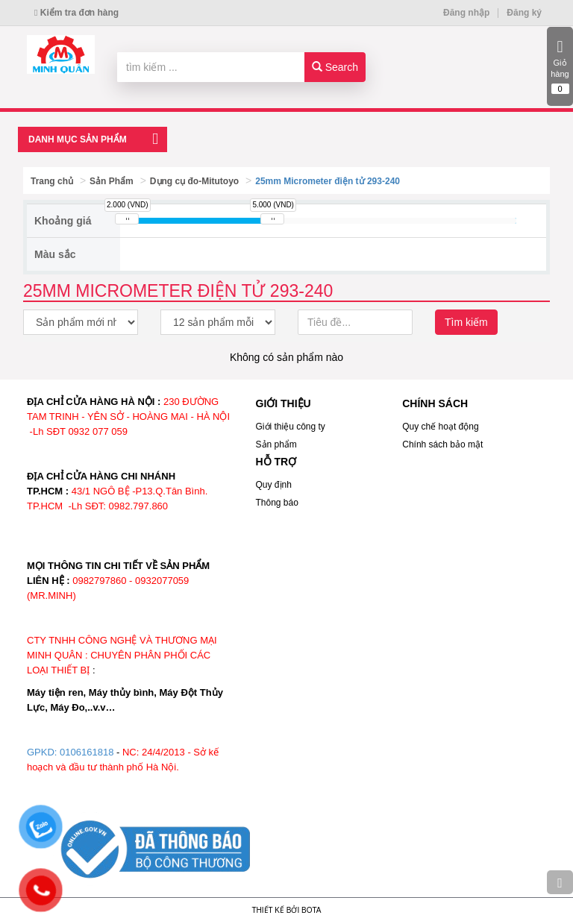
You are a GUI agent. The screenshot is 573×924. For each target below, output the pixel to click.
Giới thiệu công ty (291, 427)
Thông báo (277, 503)
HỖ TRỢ (276, 462)
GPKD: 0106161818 (70, 752)
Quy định (274, 485)
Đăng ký (524, 13)
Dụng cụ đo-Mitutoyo (194, 181)
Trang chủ (52, 181)
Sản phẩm (276, 444)
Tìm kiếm (466, 322)
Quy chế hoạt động (440, 427)
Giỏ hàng (560, 66)
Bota (311, 910)
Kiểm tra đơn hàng (76, 13)
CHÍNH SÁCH (435, 403)
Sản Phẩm (112, 181)
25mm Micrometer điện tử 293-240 (328, 181)
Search (335, 67)
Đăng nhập (466, 13)
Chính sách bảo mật (442, 444)
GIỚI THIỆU (284, 403)
